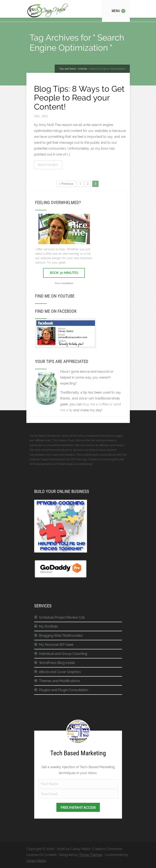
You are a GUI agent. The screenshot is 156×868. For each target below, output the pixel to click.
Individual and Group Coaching (63, 654)
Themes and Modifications (60, 681)
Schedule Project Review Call (62, 617)
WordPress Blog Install (57, 663)
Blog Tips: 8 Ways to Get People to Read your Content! (79, 98)
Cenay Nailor (36, 861)
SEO (45, 116)
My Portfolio (49, 626)
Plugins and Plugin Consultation (64, 690)
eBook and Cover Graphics (60, 672)
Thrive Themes (91, 855)
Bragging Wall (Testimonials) (61, 636)
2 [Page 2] (88, 184)
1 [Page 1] (80, 184)
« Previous (66, 184)
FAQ (37, 116)
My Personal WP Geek (56, 645)
